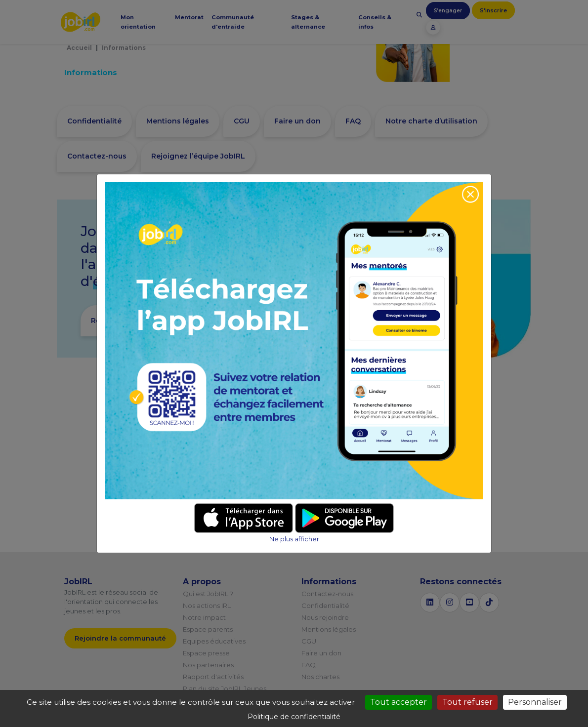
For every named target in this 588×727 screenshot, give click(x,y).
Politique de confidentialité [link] (294, 717)
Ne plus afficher (294, 539)
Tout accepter (399, 702)
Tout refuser (467, 702)
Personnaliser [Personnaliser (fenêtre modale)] (535, 702)
